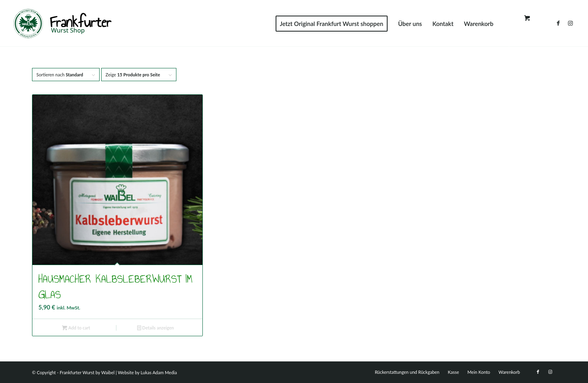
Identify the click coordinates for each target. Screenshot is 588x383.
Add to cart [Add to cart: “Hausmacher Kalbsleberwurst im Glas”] (76, 328)
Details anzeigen (156, 328)
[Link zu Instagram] (570, 23)
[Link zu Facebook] (558, 23)
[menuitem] (332, 24)
